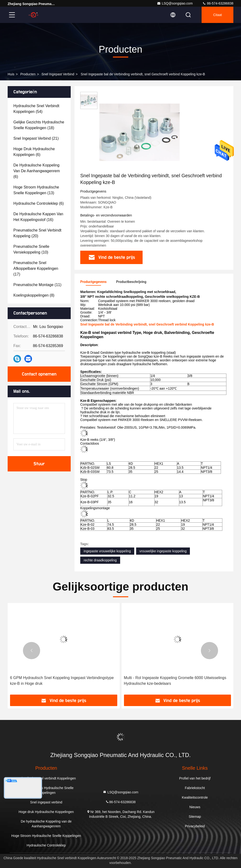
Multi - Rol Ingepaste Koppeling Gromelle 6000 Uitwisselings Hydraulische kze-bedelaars (175, 681)
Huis (11, 74)
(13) (36, 190)
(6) (34, 152)
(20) (37, 233)
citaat (217, 15)
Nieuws (195, 807)
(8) (34, 295)
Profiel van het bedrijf (195, 778)
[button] (32, 651)
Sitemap (195, 817)
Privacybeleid (195, 826)
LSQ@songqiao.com (175, 3)
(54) (36, 109)
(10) (31, 249)
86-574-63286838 (218, 3)
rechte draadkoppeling (100, 560)
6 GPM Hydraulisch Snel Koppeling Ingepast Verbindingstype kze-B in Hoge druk (62, 681)
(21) (36, 138)
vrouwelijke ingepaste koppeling (163, 551)
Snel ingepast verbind (58, 74)
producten (28, 74)
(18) (39, 125)
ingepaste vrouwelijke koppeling (107, 551)
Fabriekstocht (195, 788)
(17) (36, 268)
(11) (37, 285)
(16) (38, 217)
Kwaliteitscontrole (195, 797)
